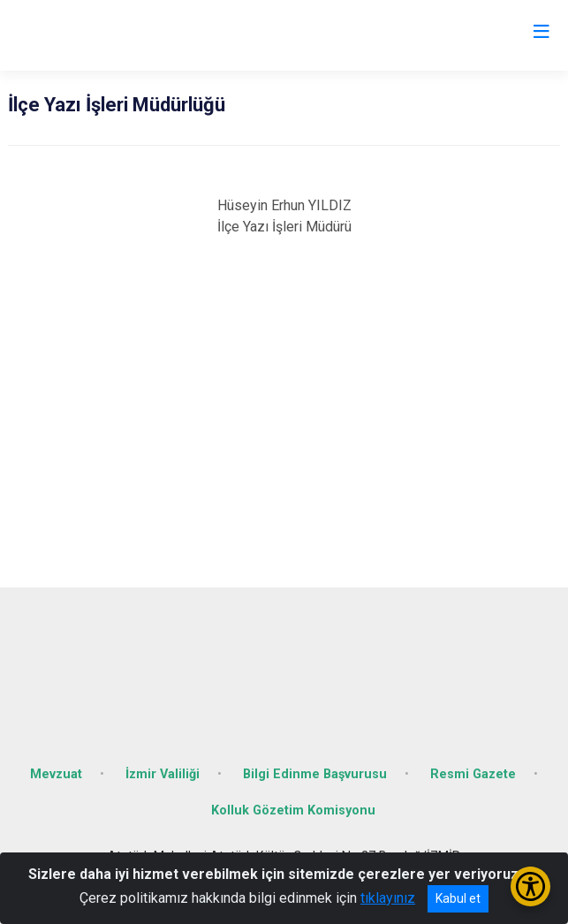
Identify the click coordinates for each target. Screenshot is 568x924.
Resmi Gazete (473, 774)
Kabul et (458, 898)
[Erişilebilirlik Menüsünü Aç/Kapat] (530, 886)
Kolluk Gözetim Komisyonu (293, 810)
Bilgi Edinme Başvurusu (315, 774)
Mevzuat (56, 774)
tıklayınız (388, 898)
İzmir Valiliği (163, 774)
